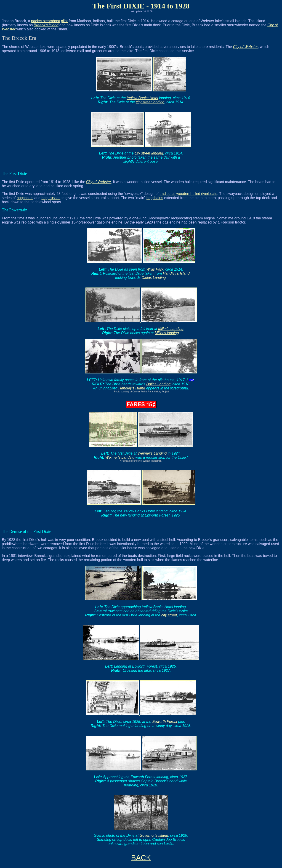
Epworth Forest (165, 722)
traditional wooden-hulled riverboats (188, 194)
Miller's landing (167, 333)
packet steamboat (45, 21)
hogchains (25, 198)
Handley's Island (176, 273)
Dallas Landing (154, 278)
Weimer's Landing (152, 453)
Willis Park (155, 269)
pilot (64, 21)
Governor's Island (154, 835)
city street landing (150, 102)
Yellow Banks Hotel (142, 98)
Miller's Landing (171, 329)
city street (169, 615)
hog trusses (51, 198)
